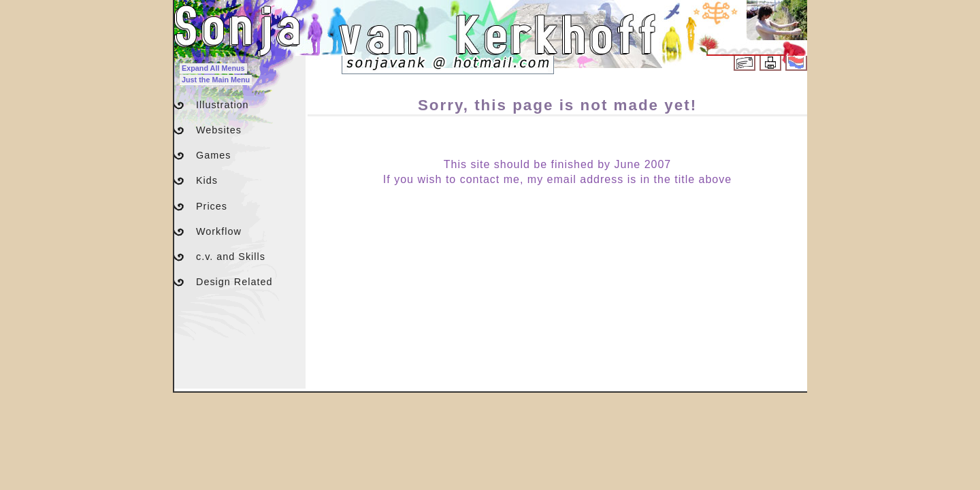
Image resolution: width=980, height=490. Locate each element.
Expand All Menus (213, 68)
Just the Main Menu (216, 80)
